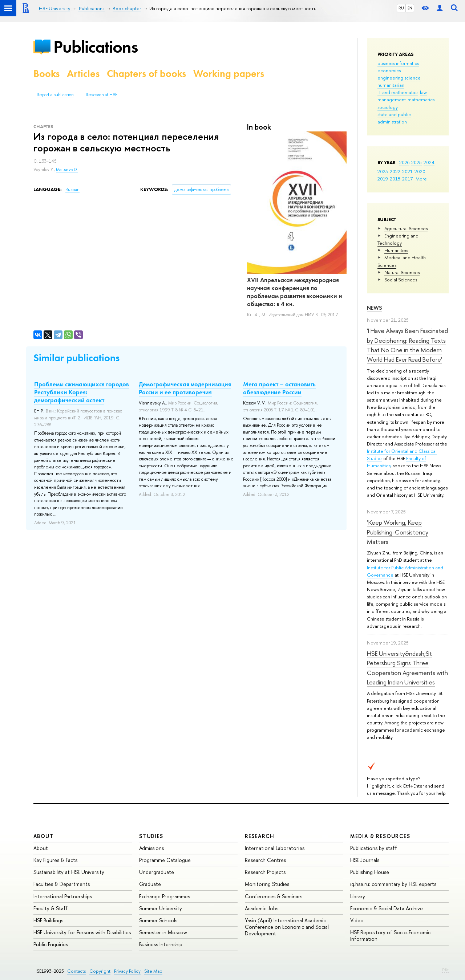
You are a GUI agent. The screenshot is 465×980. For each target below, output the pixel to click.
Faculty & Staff (51, 908)
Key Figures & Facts (55, 860)
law (423, 92)
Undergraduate (157, 872)
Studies (151, 836)
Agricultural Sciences (406, 228)
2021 (407, 171)
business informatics (398, 63)
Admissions (151, 848)
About (44, 836)
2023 (383, 171)
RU (401, 8)
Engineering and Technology (398, 239)
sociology (388, 107)
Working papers (229, 74)
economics (389, 70)
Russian (72, 190)
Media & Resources (380, 836)
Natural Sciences (402, 272)
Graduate (150, 884)
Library (358, 896)
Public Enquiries (51, 944)
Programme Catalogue (165, 860)
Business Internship (161, 944)
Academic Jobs (262, 908)
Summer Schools (158, 920)
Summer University (161, 908)
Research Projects (265, 872)
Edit (445, 970)
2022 (395, 171)
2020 (420, 171)
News (375, 308)
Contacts (76, 971)
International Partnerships (63, 896)
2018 (395, 179)
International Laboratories (275, 848)
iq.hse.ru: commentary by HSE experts (393, 884)
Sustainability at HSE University (69, 872)
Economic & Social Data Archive (387, 908)
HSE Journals (365, 860)
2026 (404, 162)
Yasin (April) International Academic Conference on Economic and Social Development (287, 927)
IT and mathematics (398, 92)
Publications (96, 47)
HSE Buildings (48, 920)
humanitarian (391, 85)
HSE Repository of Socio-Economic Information (390, 936)
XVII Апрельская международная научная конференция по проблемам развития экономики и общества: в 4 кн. (295, 292)
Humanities (396, 250)
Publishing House (370, 872)
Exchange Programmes (165, 896)
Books (46, 74)
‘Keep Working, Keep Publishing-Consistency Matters (398, 532)
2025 (417, 162)
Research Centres (265, 860)
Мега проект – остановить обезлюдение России (279, 388)
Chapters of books (146, 74)
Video (357, 920)
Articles (83, 74)
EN (410, 8)
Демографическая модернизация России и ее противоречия (185, 388)
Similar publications (76, 358)
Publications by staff (374, 848)
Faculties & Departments (62, 884)
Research (260, 836)
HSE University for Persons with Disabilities (82, 932)
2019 (383, 179)
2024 (429, 162)
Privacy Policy (127, 971)
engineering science (399, 78)
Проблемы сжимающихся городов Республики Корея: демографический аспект (82, 392)
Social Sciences (401, 280)
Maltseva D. (67, 170)
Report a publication (55, 95)
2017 (407, 179)
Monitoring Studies (267, 884)
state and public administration (394, 118)
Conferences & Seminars (274, 896)
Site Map (153, 971)
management (392, 99)
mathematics (421, 99)
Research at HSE (102, 95)
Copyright (100, 971)
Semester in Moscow (163, 932)
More (421, 179)
